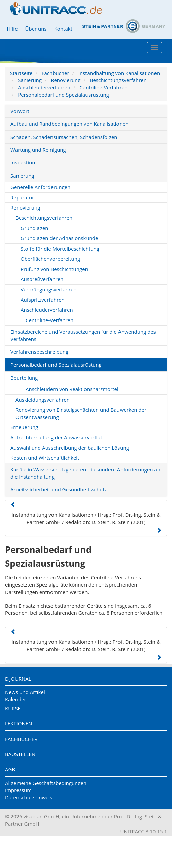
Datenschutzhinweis (29, 797)
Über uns (36, 29)
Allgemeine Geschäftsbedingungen (46, 783)
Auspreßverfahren (42, 279)
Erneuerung (24, 427)
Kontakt (63, 29)
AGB (10, 769)
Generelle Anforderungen (40, 187)
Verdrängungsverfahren (49, 289)
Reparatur (22, 197)
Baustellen (20, 754)
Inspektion (23, 162)
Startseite (21, 73)
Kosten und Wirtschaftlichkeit (45, 458)
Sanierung (30, 80)
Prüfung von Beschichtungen (54, 269)
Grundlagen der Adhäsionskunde (59, 238)
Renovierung (66, 80)
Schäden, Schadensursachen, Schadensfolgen (64, 137)
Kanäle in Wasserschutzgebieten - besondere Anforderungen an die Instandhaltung (85, 473)
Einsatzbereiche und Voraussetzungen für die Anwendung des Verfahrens (83, 335)
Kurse (13, 708)
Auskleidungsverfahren (43, 400)
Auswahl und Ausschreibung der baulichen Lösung (70, 448)
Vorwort (20, 111)
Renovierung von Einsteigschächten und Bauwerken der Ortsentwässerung (81, 413)
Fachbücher (56, 73)
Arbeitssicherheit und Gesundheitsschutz (59, 489)
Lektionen (19, 723)
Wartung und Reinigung (38, 150)
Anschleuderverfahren (44, 87)
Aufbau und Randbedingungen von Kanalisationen (69, 124)
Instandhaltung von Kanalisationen (119, 73)
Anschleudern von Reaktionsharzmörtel (72, 389)
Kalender (16, 699)
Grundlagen (35, 228)
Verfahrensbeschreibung (39, 352)
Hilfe (12, 29)
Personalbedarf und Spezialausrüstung (63, 95)
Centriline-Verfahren (103, 87)
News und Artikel (25, 692)
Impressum (18, 790)
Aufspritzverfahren (43, 300)
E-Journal (18, 679)
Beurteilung (24, 378)
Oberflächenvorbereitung (50, 259)
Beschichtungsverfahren (118, 80)
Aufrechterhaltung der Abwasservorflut (56, 437)
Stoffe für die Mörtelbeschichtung (60, 249)
